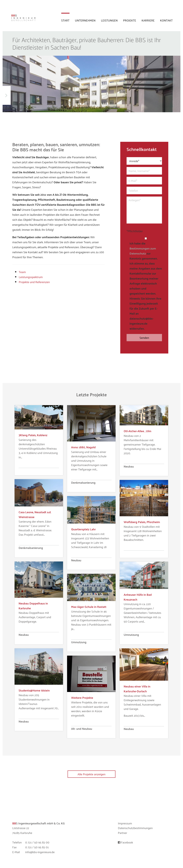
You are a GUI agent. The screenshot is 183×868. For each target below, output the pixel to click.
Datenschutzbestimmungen (135, 828)
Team (22, 272)
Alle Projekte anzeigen (92, 774)
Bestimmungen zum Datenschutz (143, 251)
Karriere (148, 20)
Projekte (130, 20)
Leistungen (109, 20)
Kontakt (166, 20)
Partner (122, 833)
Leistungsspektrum (31, 277)
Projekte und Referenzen (34, 282)
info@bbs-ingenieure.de (40, 852)
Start (65, 20)
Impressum (125, 823)
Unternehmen (85, 20)
